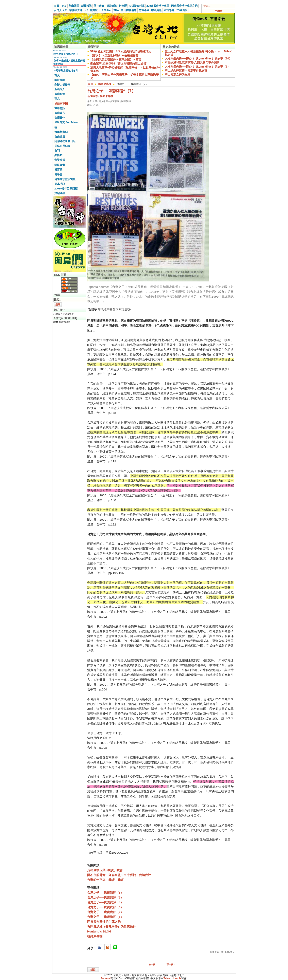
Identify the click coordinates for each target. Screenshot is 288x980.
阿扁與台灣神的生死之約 (104, 922)
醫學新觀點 (61, 132)
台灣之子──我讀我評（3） (105, 907)
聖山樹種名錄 (129, 10)
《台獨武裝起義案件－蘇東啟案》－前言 (116, 59)
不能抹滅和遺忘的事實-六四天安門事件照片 (192, 62)
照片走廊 (99, 6)
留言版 (58, 170)
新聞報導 (86, 6)
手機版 (219, 11)
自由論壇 (60, 137)
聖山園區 (74, 6)
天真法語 (60, 184)
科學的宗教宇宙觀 (65, 179)
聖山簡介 (60, 89)
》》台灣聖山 (92, 10)
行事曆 (123, 6)
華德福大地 (76, 10)
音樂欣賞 (60, 160)
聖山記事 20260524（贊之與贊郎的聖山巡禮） (120, 63)
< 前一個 (151, 964)
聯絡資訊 (156, 10)
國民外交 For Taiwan (67, 122)
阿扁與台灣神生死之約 (184, 6)
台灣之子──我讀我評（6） (105, 893)
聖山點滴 (60, 94)
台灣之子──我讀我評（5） (105, 897)
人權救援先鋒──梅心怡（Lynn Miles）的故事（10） (198, 58)
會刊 (57, 151)
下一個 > (171, 964)
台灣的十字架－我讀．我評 (105, 880)
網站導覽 (169, 10)
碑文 (57, 99)
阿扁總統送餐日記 (65, 141)
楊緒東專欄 (61, 104)
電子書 (58, 175)
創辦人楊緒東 (62, 85)
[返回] (93, 970)
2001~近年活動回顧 (66, 189)
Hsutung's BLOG (99, 931)
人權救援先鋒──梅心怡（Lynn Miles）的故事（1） (197, 67)
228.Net (107, 10)
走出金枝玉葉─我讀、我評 (105, 870)
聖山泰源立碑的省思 (177, 75)
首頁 (57, 6)
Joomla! (106, 978)
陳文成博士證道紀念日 (66, 54)
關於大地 (60, 80)
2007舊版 (182, 10)
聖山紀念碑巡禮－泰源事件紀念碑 (186, 71)
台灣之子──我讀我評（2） (105, 912)
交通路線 (144, 10)
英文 (64, 6)
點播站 (58, 155)
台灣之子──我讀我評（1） (105, 917)
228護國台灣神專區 (158, 6)
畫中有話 (60, 108)
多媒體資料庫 (137, 6)
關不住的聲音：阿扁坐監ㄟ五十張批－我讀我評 (119, 875)
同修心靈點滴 (62, 146)
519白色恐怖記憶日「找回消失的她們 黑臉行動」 (121, 51)
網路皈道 (60, 165)
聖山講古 (60, 113)
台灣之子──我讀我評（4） (105, 902)
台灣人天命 (61, 10)
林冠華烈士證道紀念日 (66, 71)
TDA (116, 10)
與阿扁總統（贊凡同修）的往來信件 (112, 927)
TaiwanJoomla (173, 978)
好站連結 (60, 193)
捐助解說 (112, 6)
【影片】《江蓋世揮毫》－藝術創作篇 (114, 55)
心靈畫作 (60, 118)
